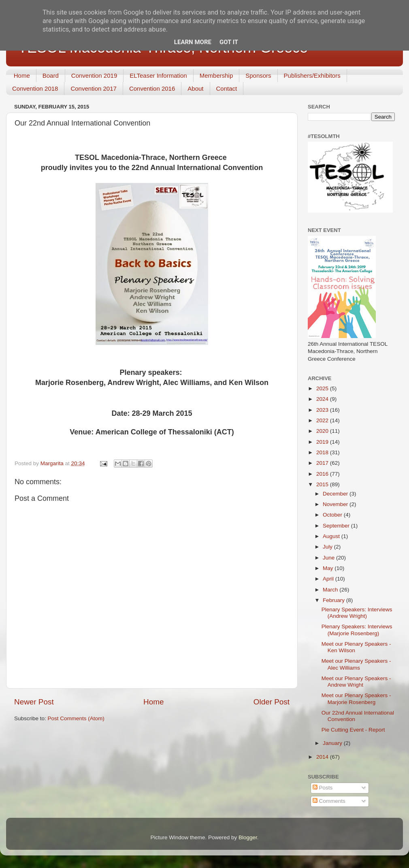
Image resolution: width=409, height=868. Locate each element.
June (329, 558)
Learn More (193, 42)
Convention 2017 (93, 88)
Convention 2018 (35, 88)
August (332, 536)
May (329, 568)
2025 (323, 388)
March (331, 590)
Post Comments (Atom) (76, 718)
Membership (216, 76)
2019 (323, 442)
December (336, 494)
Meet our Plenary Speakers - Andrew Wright (356, 682)
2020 (323, 431)
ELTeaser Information (158, 76)
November (336, 504)
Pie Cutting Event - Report (353, 730)
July (328, 547)
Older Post (272, 702)
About (195, 88)
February (334, 600)
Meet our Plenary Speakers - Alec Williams (356, 664)
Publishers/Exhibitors (312, 76)
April (329, 579)
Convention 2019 (94, 76)
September (337, 526)
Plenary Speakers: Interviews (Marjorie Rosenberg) (357, 630)
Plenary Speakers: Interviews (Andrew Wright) (357, 613)
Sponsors (258, 76)
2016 (323, 474)
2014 (323, 757)
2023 (323, 410)
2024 (323, 399)
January (333, 743)
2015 (323, 484)
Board (51, 76)
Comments (329, 801)
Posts (323, 788)
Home (22, 76)
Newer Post (34, 702)
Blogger (248, 837)
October (333, 515)
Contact (227, 88)
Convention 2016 (152, 88)
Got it (229, 42)
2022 (323, 420)
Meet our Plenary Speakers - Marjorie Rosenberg (356, 699)
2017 (323, 463)
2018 (323, 452)
